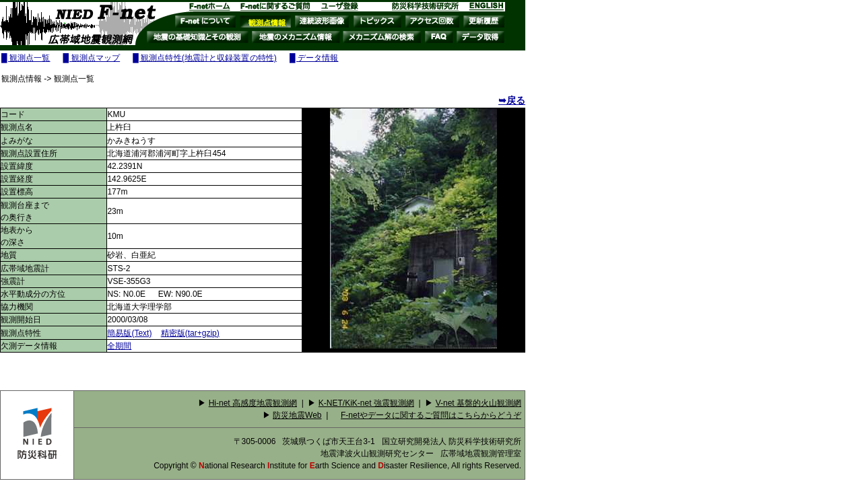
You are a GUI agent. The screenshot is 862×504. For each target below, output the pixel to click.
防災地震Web (297, 415)
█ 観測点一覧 (26, 58)
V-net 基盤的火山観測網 (478, 403)
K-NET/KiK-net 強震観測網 (366, 403)
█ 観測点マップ (92, 58)
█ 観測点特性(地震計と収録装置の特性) (205, 58)
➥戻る (512, 100)
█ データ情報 (314, 58)
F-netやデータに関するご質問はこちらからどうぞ (431, 415)
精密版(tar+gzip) (190, 333)
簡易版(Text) (129, 333)
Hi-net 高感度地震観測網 (253, 403)
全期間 (119, 346)
